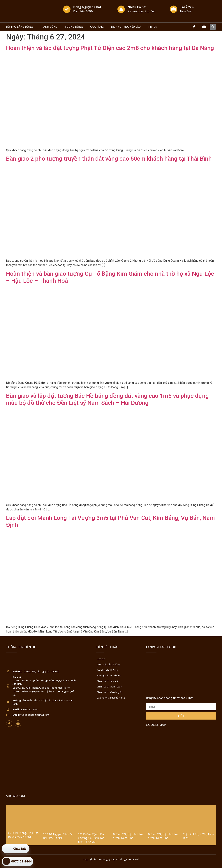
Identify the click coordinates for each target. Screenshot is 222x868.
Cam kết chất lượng (107, 670)
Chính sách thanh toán (109, 687)
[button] (213, 27)
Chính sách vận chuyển (110, 692)
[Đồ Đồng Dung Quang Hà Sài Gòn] (181, 758)
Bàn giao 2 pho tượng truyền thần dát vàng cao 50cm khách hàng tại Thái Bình (109, 159)
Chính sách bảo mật (108, 681)
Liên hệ (101, 659)
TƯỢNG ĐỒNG (74, 27)
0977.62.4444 (22, 861)
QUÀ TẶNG (97, 27)
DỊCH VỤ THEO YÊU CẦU (126, 27)
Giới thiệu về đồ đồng (109, 664)
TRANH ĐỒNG (49, 27)
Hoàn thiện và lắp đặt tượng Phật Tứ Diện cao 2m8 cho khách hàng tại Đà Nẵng (110, 48)
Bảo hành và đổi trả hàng (111, 698)
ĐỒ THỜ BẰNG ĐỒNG (19, 27)
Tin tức (152, 27)
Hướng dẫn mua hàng (109, 675)
